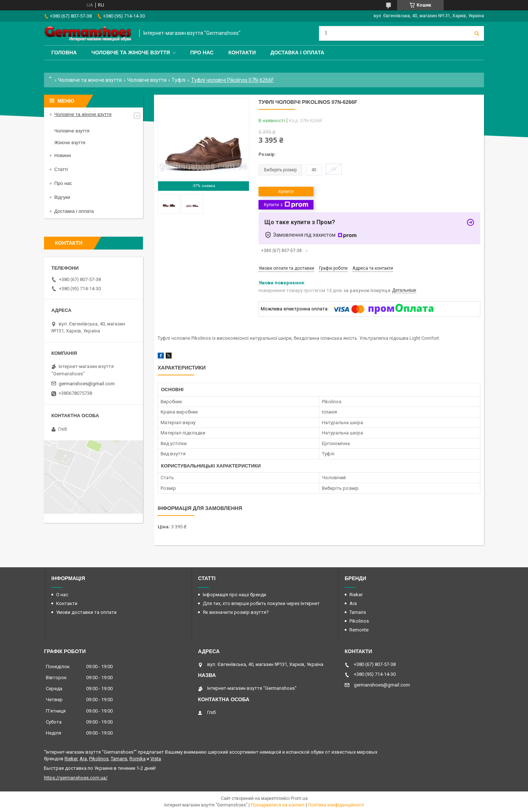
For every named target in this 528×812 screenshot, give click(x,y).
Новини (63, 155)
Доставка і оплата (297, 52)
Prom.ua (299, 798)
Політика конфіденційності (336, 805)
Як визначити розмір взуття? (236, 612)
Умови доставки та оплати (86, 612)
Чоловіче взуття (147, 80)
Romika (137, 759)
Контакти (242, 52)
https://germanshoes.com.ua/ (76, 778)
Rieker (356, 595)
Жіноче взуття (70, 143)
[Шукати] (477, 33)
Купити (286, 191)
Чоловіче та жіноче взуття (131, 52)
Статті (61, 169)
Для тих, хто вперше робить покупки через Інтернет (261, 603)
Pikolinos (359, 621)
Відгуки (62, 197)
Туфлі (179, 80)
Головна (64, 52)
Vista (156, 759)
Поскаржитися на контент (278, 805)
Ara (353, 603)
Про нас (202, 52)
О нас (62, 595)
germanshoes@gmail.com (87, 384)
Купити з (286, 205)
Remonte (359, 630)
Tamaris (358, 612)
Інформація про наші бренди (234, 595)
